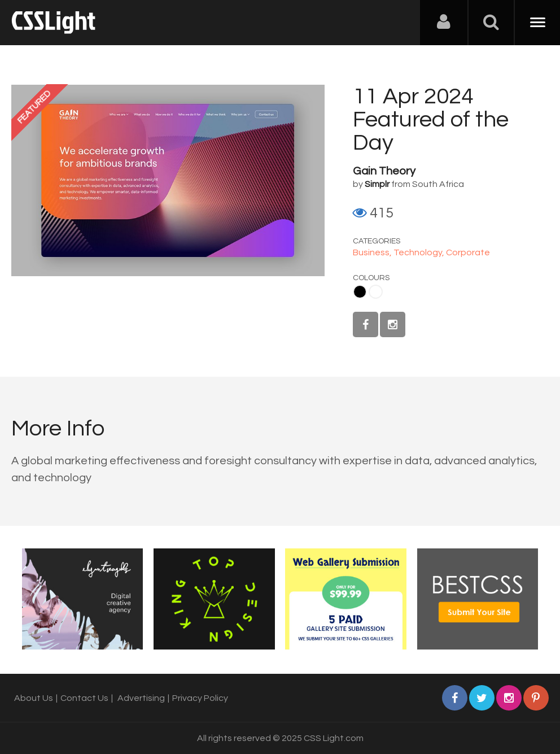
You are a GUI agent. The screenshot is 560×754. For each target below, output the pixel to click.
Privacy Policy (200, 698)
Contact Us (84, 698)
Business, (373, 252)
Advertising (141, 698)
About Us (34, 698)
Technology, (420, 252)
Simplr (377, 184)
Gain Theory (384, 171)
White (376, 292)
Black (360, 292)
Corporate (468, 252)
